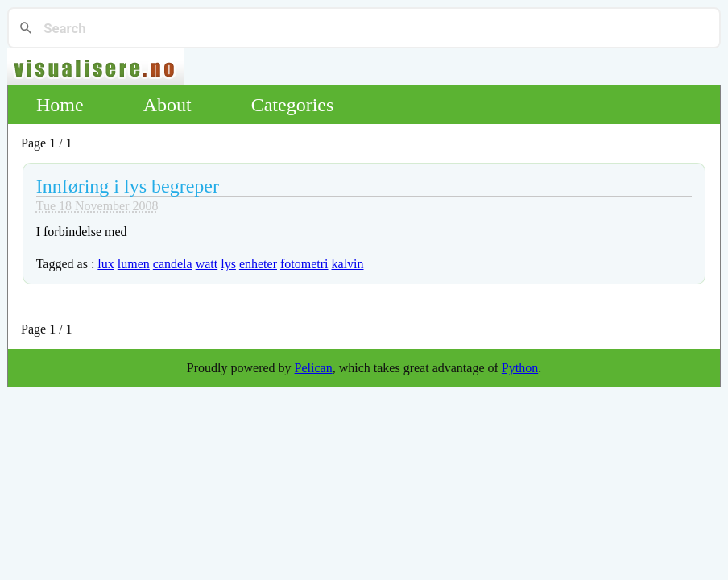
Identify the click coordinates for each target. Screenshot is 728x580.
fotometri (304, 264)
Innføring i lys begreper (128, 186)
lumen (134, 264)
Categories (293, 105)
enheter (258, 264)
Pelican (314, 368)
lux (105, 264)
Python (520, 368)
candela (173, 264)
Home (60, 105)
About (168, 105)
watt (207, 264)
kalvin (348, 264)
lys (228, 264)
